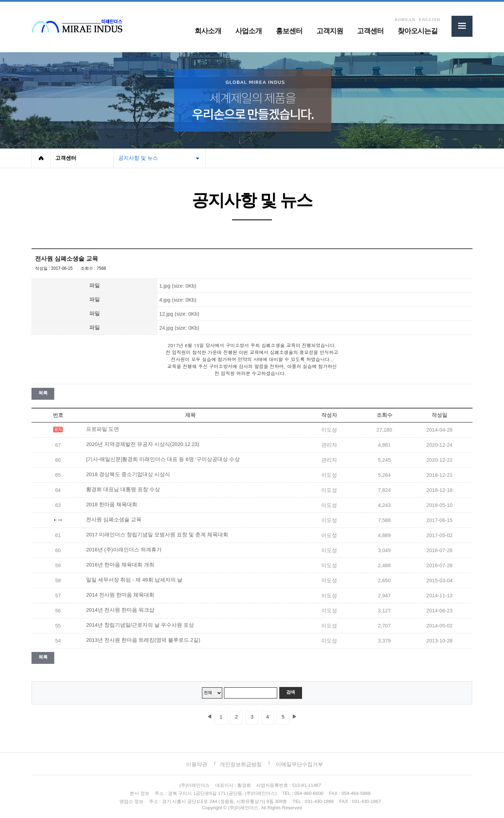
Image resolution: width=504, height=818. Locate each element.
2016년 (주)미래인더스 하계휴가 (124, 550)
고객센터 (370, 31)
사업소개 (248, 31)
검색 (291, 692)
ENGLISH (430, 20)
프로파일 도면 (103, 429)
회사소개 (208, 31)
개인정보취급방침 (241, 764)
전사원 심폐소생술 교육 (114, 520)
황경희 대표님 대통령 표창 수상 (123, 489)
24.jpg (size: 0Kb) (179, 328)
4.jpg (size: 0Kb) (178, 300)
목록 (43, 393)
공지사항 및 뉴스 (138, 158)
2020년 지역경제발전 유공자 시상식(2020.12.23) (143, 444)
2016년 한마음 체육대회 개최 (120, 565)
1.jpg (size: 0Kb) (178, 286)
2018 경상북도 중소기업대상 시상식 (128, 474)
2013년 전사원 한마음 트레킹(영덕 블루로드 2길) (143, 640)
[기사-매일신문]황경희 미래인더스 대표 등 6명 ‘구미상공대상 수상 (163, 459)
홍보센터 (289, 31)
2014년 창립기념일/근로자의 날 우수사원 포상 (140, 625)
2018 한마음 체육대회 (112, 504)
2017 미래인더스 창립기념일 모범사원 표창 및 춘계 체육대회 (157, 535)
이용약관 (197, 764)
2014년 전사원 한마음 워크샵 (120, 610)
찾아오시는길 (418, 31)
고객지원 (330, 31)
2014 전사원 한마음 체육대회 (120, 595)
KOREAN (405, 20)
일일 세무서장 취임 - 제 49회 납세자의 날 (134, 580)
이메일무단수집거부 (299, 764)
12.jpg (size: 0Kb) (179, 314)
